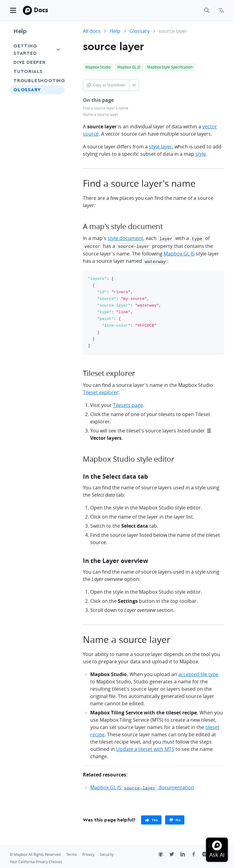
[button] (221, 10)
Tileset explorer (101, 391)
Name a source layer (101, 115)
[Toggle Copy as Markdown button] (134, 85)
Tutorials (28, 71)
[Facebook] (197, 853)
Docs (41, 10)
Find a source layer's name (106, 108)
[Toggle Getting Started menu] (58, 50)
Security (107, 852)
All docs (92, 31)
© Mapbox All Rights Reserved (35, 852)
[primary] (151, 818)
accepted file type (198, 673)
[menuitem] (221, 10)
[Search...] (207, 10)
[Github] (164, 853)
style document (125, 238)
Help (20, 31)
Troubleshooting (37, 81)
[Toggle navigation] (13, 10)
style (201, 154)
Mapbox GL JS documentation (142, 786)
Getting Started (25, 50)
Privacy (88, 852)
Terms (71, 852)
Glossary (27, 90)
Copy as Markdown (106, 85)
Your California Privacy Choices (36, 860)
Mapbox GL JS (179, 253)
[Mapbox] (27, 10)
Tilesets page (128, 404)
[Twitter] (175, 853)
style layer (161, 147)
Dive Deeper (30, 62)
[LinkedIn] (186, 853)
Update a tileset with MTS (145, 748)
